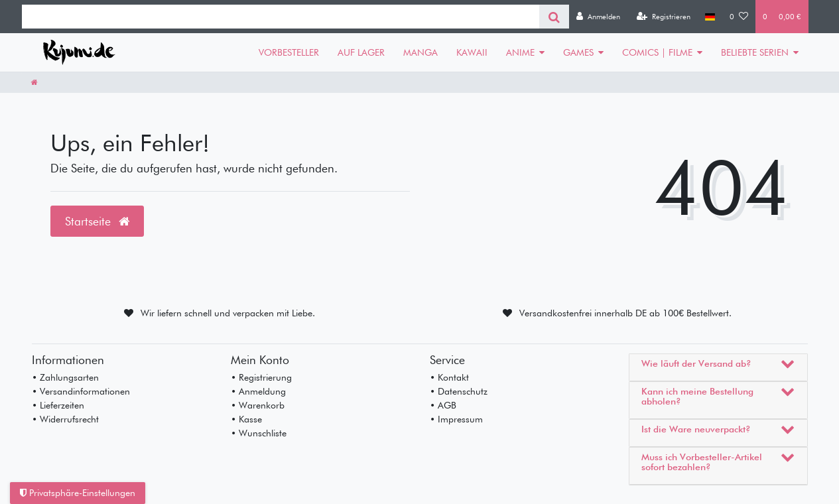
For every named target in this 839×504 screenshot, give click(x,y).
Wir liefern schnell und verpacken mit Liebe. (228, 313)
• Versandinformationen (81, 391)
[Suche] (554, 17)
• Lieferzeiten (58, 405)
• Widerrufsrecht (65, 419)
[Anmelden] (598, 17)
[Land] (710, 17)
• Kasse (246, 419)
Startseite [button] (97, 221)
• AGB (443, 405)
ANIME (520, 52)
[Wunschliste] (739, 17)
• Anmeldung (258, 391)
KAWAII (472, 52)
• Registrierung (261, 377)
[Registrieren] (664, 17)
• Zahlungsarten (65, 377)
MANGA (420, 52)
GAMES (578, 52)
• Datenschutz (459, 391)
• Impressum (456, 419)
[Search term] (281, 17)
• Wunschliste (259, 433)
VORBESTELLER (289, 52)
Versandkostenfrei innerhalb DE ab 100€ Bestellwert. (625, 313)
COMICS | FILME (657, 52)
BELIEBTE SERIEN (755, 52)
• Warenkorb (258, 405)
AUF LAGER (361, 52)
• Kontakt (449, 377)
